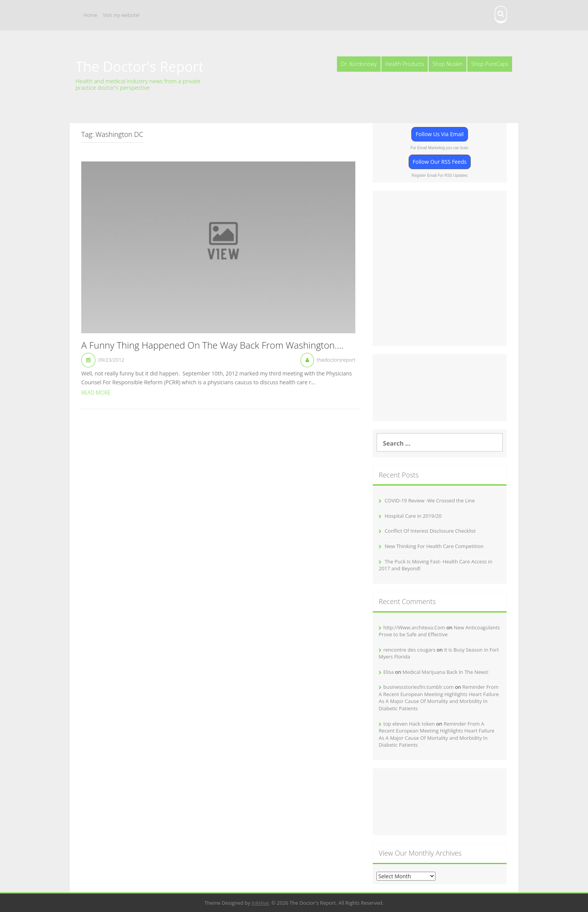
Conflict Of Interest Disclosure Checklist (430, 531)
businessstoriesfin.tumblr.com (419, 687)
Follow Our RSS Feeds (440, 162)
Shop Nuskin (448, 64)
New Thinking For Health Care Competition (434, 546)
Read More (96, 393)
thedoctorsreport (336, 360)
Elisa (388, 672)
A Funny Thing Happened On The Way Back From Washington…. (212, 346)
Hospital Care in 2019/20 (413, 516)
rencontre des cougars (409, 650)
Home (90, 15)
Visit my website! (122, 15)
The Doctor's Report (140, 67)
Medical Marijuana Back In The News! (446, 672)
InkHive (260, 903)
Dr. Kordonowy (359, 64)
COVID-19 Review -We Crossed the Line (430, 500)
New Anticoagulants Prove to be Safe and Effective (439, 631)
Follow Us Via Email (439, 134)
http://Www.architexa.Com (414, 627)
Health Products (405, 64)
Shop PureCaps (490, 64)
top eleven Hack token (409, 724)
